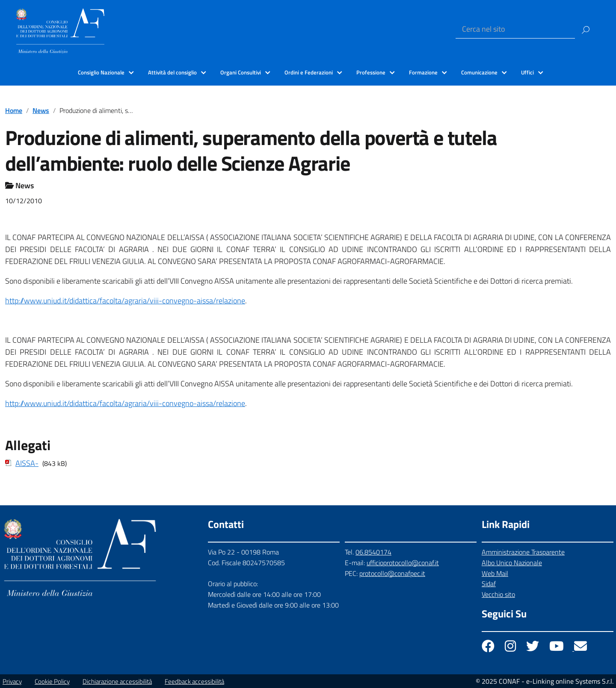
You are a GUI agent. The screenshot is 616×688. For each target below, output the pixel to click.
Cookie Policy (52, 681)
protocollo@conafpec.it (392, 573)
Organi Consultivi (241, 72)
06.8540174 (373, 552)
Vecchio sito (498, 594)
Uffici (527, 72)
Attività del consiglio (172, 72)
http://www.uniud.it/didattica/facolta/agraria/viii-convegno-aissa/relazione (125, 301)
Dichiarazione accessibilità (117, 681)
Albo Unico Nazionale (512, 563)
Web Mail (495, 573)
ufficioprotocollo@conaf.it (403, 563)
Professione (371, 72)
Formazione (423, 72)
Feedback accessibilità (194, 681)
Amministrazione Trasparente (523, 552)
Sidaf (489, 584)
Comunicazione (479, 72)
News (41, 110)
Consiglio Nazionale (101, 72)
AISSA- (27, 463)
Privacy (12, 681)
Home (14, 110)
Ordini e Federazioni (309, 72)
